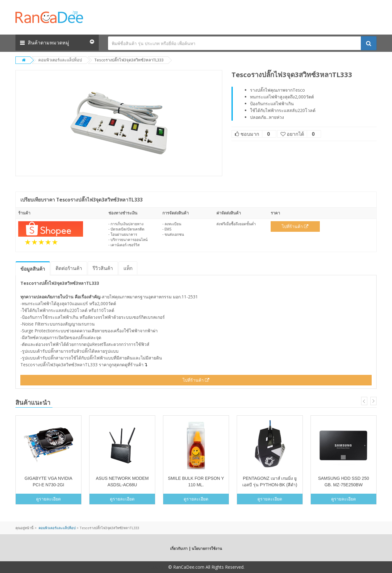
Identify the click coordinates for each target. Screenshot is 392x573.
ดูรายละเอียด (48, 499)
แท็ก (128, 268)
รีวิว (103, 268)
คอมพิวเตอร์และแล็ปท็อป (60, 60)
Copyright (157, 567)
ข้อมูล (33, 269)
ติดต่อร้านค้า (69, 268)
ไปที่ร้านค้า (295, 226)
